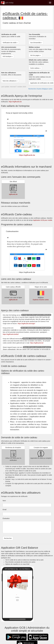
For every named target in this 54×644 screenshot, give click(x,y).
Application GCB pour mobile (43, 220)
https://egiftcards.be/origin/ (26, 324)
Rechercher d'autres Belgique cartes (40, 89)
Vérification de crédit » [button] (10, 43)
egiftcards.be (13, 194)
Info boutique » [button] (8, 56)
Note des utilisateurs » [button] (10, 81)
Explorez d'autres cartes (41, 300)
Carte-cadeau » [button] (35, 68)
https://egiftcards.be (15, 102)
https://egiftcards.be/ (37, 343)
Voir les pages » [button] (36, 55)
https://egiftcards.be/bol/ (11, 334)
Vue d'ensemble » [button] (36, 43)
